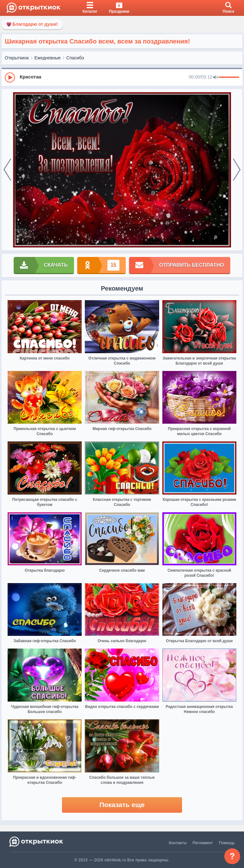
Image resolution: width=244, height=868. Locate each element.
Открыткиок (17, 58)
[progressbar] (229, 77)
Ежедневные (47, 58)
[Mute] (215, 77)
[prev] (7, 170)
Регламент (203, 843)
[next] (237, 170)
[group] (122, 77)
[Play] (10, 77)
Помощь (227, 843)
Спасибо (75, 58)
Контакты (178, 843)
